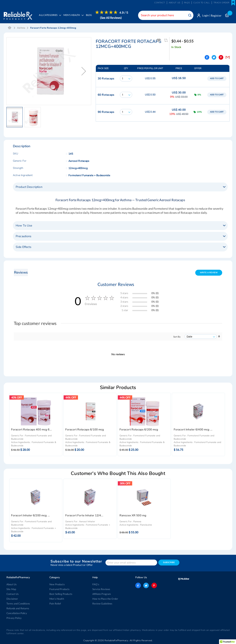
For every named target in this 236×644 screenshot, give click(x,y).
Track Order (222, 3)
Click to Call (202, 3)
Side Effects (24, 247)
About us (175, 3)
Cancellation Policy (17, 613)
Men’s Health (57, 599)
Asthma (21, 28)
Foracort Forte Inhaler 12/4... (84, 516)
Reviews (21, 273)
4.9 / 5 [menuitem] (124, 13)
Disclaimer (12, 599)
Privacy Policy (14, 618)
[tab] (120, 187)
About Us (12, 584)
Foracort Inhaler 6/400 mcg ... (193, 430)
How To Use (24, 226)
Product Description (29, 187)
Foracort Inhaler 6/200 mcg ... (30, 516)
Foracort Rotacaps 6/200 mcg (139, 430)
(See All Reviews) (111, 18)
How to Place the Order (105, 599)
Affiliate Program (102, 594)
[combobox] (165, 15)
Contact (160, 3)
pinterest (154, 585)
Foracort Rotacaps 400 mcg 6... (31, 430)
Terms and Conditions (18, 604)
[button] (84, 71)
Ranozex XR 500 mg (133, 516)
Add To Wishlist (159, 41)
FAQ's (96, 584)
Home (10, 28)
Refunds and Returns (18, 608)
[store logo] (18, 15)
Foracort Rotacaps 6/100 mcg (85, 430)
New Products (57, 584)
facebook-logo (138, 585)
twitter (146, 585)
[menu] (83, 18)
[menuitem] (73, 18)
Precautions (24, 236)
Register (216, 16)
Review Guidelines (102, 604)
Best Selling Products (61, 594)
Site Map (11, 589)
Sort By (177, 337)
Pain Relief (55, 604)
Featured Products (59, 589)
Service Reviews (101, 589)
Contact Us (13, 594)
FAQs (187, 3)
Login (205, 16)
